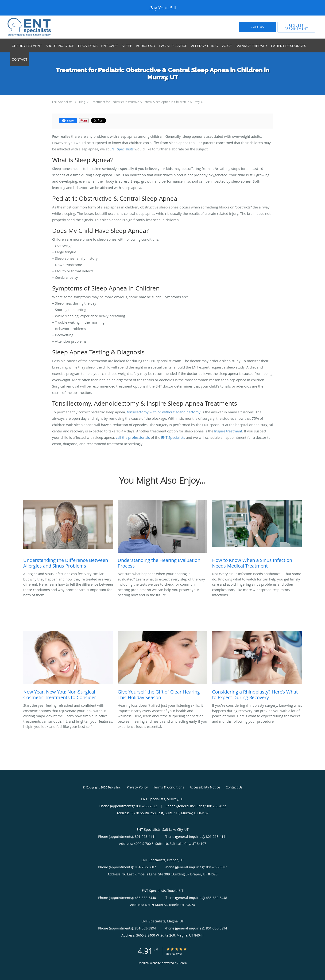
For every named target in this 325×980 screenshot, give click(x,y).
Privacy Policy (137, 787)
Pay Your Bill (163, 8)
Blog (82, 102)
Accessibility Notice (205, 787)
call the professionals (133, 437)
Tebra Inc (114, 787)
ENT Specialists (62, 102)
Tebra (183, 963)
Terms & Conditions (169, 787)
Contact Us (234, 787)
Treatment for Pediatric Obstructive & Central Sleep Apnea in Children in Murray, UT (148, 102)
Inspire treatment (228, 431)
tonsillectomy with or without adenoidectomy (164, 412)
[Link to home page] (22, 27)
